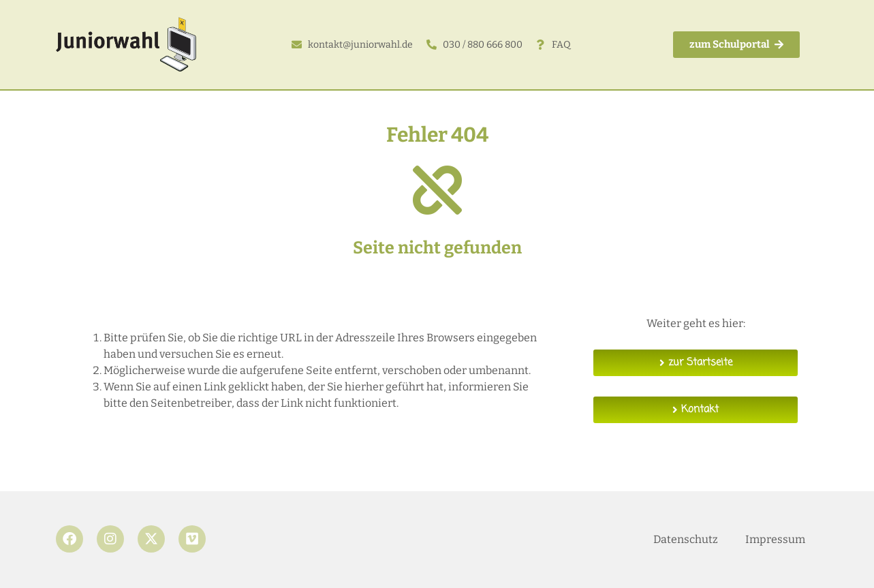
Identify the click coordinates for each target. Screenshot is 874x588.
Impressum (775, 539)
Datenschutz (686, 539)
